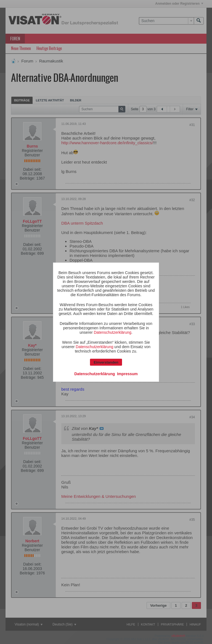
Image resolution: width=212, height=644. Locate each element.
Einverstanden (106, 362)
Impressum (127, 374)
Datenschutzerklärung (113, 332)
